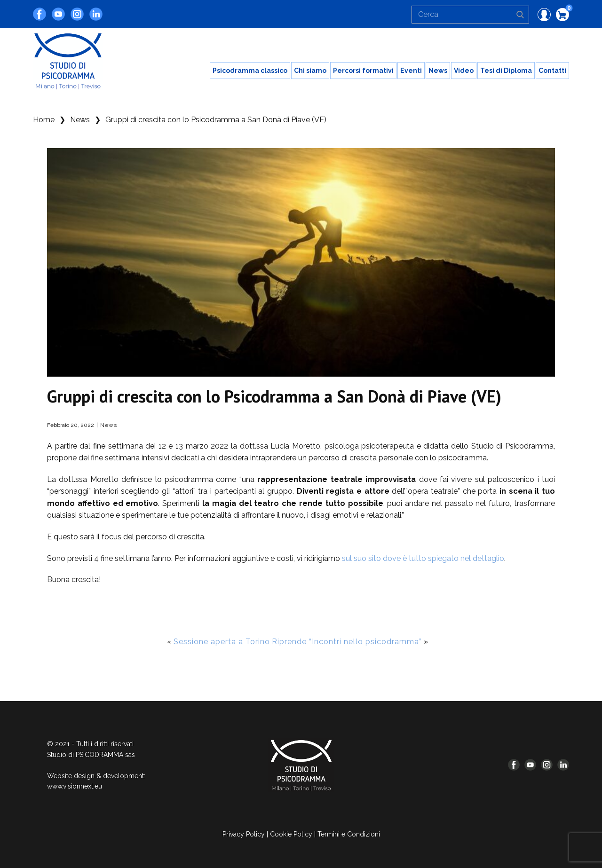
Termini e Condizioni (349, 834)
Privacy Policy (244, 834)
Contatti (552, 71)
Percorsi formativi (363, 71)
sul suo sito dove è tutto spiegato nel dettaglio (423, 558)
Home (44, 120)
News (438, 71)
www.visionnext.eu (75, 786)
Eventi (411, 71)
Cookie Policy (291, 834)
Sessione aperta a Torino (222, 642)
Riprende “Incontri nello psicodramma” (347, 642)
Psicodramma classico (250, 71)
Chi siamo (310, 71)
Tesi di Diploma (506, 71)
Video (464, 71)
